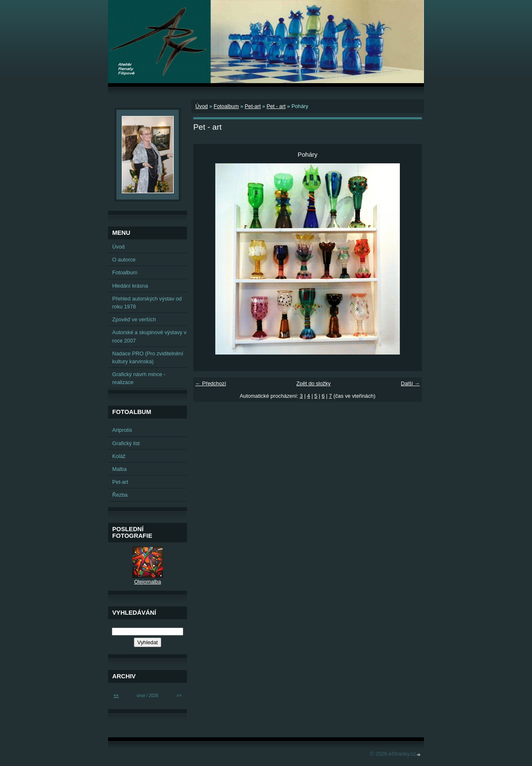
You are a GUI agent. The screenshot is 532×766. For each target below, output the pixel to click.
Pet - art (276, 106)
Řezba (120, 495)
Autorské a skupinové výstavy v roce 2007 (149, 336)
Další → (410, 383)
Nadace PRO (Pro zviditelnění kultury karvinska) (148, 357)
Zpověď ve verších (134, 319)
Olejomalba (148, 582)
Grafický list (126, 443)
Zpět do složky (314, 383)
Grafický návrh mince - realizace (139, 378)
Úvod (202, 106)
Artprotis (122, 430)
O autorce (124, 260)
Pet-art (253, 106)
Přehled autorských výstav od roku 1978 (147, 303)
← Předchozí (211, 383)
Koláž (119, 456)
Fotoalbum (226, 106)
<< (116, 696)
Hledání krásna (130, 286)
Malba (119, 469)
